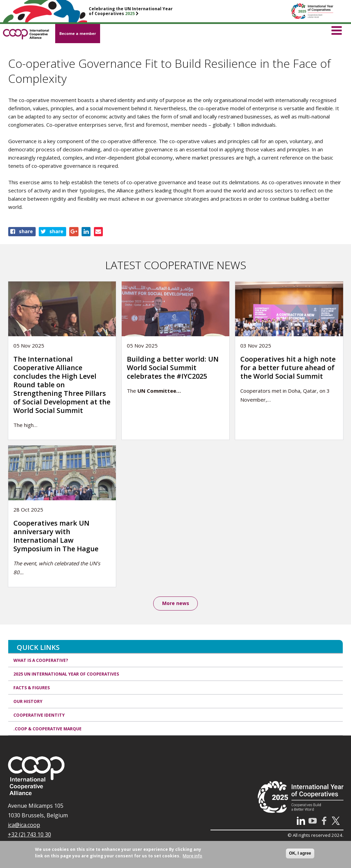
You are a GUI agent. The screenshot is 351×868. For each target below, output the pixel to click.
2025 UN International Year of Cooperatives (66, 675)
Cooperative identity (39, 715)
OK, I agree (300, 853)
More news (176, 603)
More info (192, 856)
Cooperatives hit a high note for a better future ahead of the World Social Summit (288, 368)
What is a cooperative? (41, 661)
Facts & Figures (32, 688)
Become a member (78, 33)
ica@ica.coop (24, 826)
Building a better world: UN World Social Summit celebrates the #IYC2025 (173, 368)
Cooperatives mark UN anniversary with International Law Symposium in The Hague (56, 536)
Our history (28, 702)
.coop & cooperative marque (47, 729)
